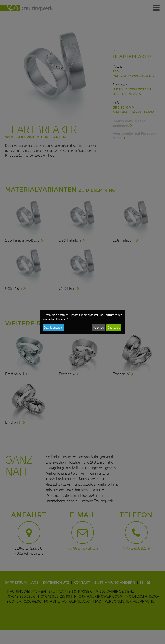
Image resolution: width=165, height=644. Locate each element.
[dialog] (82, 322)
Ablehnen (98, 328)
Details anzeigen (53, 328)
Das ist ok (114, 328)
